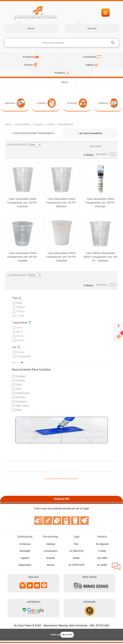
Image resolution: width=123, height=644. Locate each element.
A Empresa (28, 57)
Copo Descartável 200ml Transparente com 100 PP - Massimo (61, 203)
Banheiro (15, 103)
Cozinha (46, 103)
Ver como (95, 146)
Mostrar (102, 154)
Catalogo (51, 544)
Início (8, 125)
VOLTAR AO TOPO (61, 499)
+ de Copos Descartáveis (90, 133)
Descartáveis (22, 125)
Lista (112, 146)
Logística (90, 65)
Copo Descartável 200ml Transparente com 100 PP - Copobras (23, 203)
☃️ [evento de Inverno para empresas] (119, 326)
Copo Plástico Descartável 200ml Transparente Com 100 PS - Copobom (100, 257)
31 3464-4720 (76, 551)
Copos (50, 125)
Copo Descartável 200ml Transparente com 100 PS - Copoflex (23, 257)
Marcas (31, 28)
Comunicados (90, 57)
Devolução (25, 551)
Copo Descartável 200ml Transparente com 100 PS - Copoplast (61, 257)
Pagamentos (25, 565)
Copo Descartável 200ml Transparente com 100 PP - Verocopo (100, 203)
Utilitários (108, 103)
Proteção (77, 103)
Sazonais (92, 28)
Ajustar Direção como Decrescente (44, 145)
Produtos (59, 73)
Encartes (29, 65)
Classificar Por (17, 145)
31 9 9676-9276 (76, 565)
